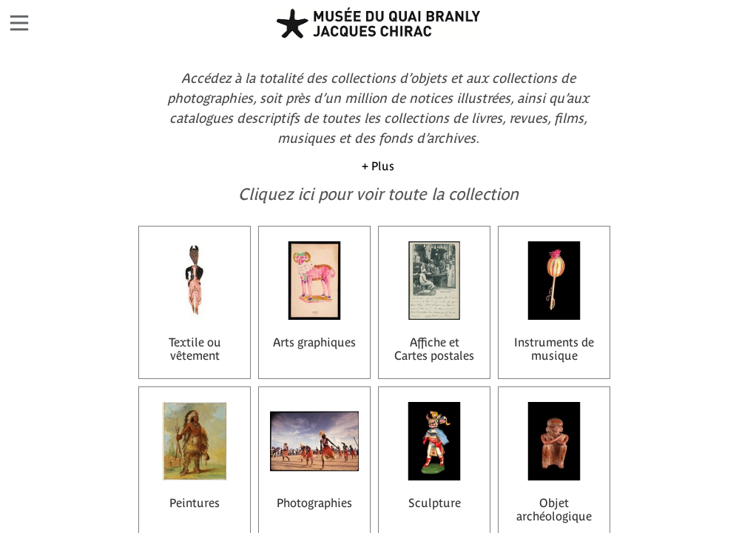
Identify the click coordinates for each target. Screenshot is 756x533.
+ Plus (378, 166)
